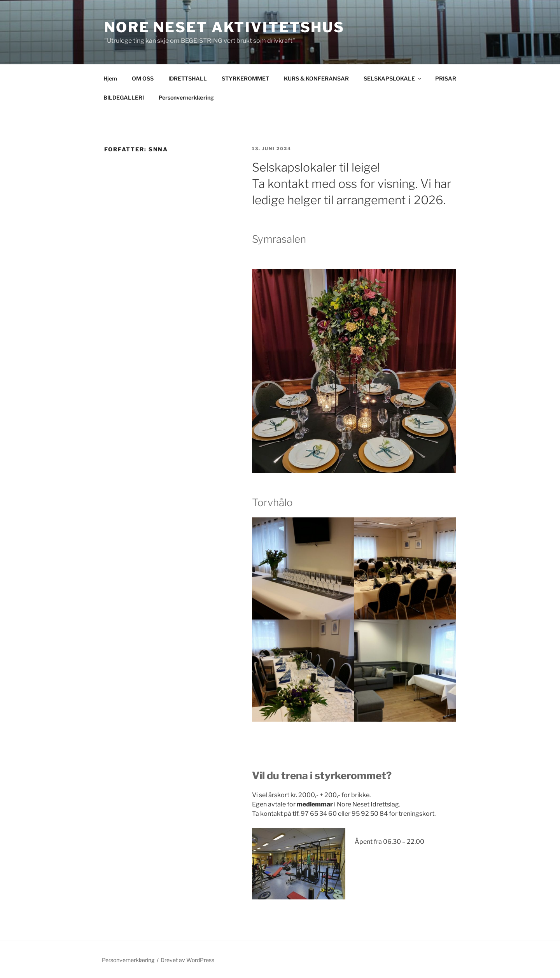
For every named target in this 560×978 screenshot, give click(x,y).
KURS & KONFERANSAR (316, 78)
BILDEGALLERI (124, 97)
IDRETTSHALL (188, 78)
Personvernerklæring (186, 97)
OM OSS (143, 78)
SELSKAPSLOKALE (393, 78)
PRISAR (446, 78)
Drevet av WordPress (187, 960)
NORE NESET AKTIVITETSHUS (224, 27)
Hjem (110, 78)
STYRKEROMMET (245, 78)
